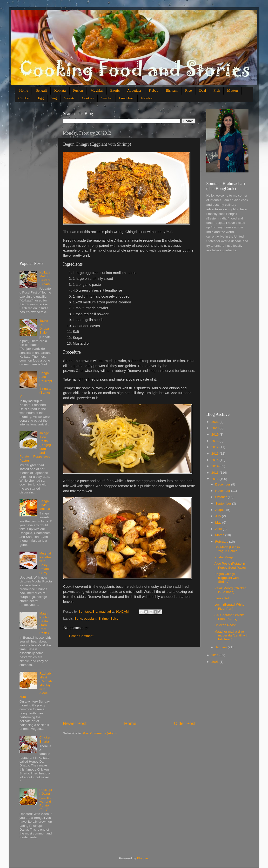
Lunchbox (126, 98)
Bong (78, 619)
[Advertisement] (129, 684)
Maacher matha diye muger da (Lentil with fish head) (231, 635)
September (224, 503)
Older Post (185, 723)
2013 (215, 473)
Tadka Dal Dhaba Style (44, 327)
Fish (217, 90)
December (223, 484)
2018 (215, 441)
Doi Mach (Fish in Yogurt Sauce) (227, 549)
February (222, 542)
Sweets (70, 98)
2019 (215, 434)
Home (24, 90)
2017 (215, 447)
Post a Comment (81, 636)
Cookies (88, 98)
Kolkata (60, 90)
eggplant (90, 619)
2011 (215, 655)
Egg (41, 98)
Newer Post (75, 723)
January (221, 647)
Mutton (233, 90)
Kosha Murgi (224, 557)
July (219, 516)
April (219, 529)
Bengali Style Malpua (45, 505)
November (223, 491)
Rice (188, 90)
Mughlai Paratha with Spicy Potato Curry (45, 563)
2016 (215, 454)
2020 (215, 428)
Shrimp (104, 619)
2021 (215, 422)
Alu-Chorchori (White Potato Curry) (230, 617)
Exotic (115, 90)
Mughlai (97, 90)
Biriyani (172, 90)
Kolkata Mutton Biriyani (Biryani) (45, 278)
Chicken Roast (225, 625)
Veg (54, 98)
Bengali (41, 90)
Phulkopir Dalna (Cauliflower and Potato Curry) (46, 800)
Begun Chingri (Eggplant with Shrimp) (227, 578)
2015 (215, 460)
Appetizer (134, 90)
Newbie (147, 98)
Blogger (143, 858)
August (221, 510)
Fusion (78, 90)
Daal (202, 90)
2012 (215, 479)
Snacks (106, 98)
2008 (215, 662)
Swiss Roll (222, 598)
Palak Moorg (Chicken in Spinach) (231, 590)
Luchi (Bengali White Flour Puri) (229, 606)
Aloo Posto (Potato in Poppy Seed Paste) (230, 565)
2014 (215, 466)
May (219, 523)
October (221, 497)
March (220, 535)
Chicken (24, 98)
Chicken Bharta (45, 739)
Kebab (154, 90)
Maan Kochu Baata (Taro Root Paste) (44, 623)
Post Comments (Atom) (100, 733)
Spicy (114, 619)
